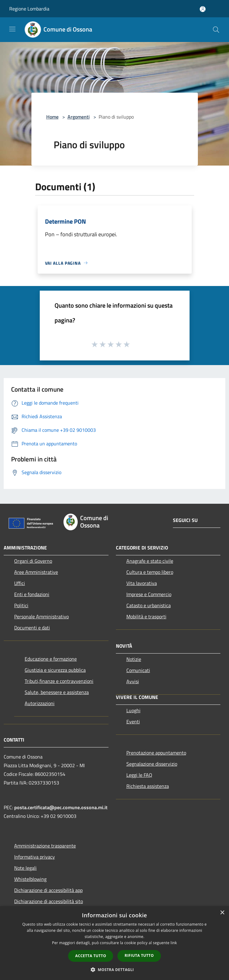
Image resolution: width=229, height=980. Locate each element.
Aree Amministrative (36, 572)
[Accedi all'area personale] (203, 9)
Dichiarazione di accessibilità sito (49, 901)
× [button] (222, 913)
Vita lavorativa (142, 583)
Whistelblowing (30, 879)
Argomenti (79, 117)
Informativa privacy (35, 857)
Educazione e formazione (51, 659)
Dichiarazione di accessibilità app (48, 890)
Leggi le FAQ (139, 775)
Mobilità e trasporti (146, 616)
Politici (21, 605)
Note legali (25, 868)
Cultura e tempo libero (150, 572)
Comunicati (138, 670)
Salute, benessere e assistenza (57, 692)
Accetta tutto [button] (91, 956)
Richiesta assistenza (148, 786)
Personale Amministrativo (41, 616)
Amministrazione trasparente (45, 846)
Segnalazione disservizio (152, 764)
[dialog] (114, 943)
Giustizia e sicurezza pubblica (55, 670)
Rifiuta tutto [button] (139, 955)
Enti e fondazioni (32, 594)
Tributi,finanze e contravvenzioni (59, 681)
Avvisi (133, 681)
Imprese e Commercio (149, 594)
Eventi (133, 721)
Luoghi (133, 710)
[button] (115, 969)
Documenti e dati (32, 628)
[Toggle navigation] (12, 29)
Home (52, 117)
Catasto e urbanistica (149, 605)
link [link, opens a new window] (174, 943)
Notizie (134, 659)
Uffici (20, 583)
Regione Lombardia (29, 9)
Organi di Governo (33, 561)
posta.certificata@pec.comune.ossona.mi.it (61, 807)
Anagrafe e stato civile (150, 561)
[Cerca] (216, 30)
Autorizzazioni (40, 703)
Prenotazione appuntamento (156, 753)
